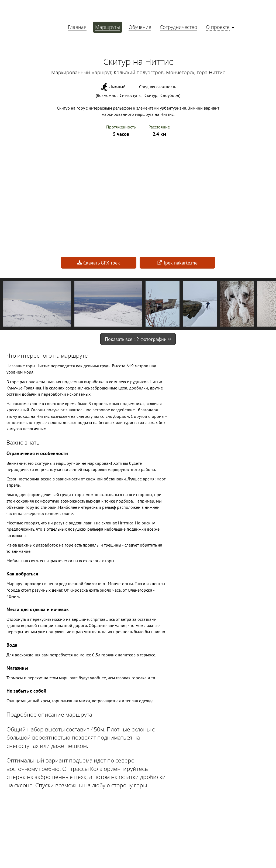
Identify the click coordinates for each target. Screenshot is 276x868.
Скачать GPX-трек (99, 263)
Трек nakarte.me (177, 263)
